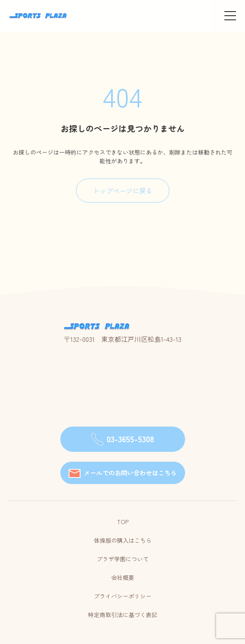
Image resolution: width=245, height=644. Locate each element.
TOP (123, 522)
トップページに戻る (123, 191)
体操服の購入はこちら (123, 540)
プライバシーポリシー (123, 596)
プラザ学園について (123, 559)
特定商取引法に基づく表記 (123, 615)
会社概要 (123, 577)
